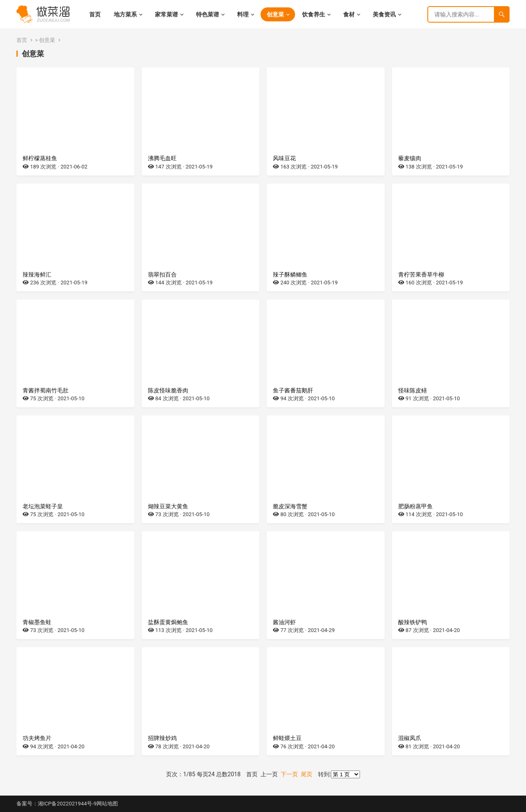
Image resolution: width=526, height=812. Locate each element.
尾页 (307, 774)
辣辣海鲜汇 (37, 275)
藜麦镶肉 (410, 158)
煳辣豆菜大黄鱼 (168, 506)
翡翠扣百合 (162, 275)
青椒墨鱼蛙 (37, 622)
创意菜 (47, 40)
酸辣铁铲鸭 (413, 622)
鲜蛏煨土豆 (287, 738)
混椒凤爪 (410, 738)
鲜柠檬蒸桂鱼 (40, 158)
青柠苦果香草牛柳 (421, 275)
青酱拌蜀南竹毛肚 (46, 390)
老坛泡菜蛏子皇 (43, 506)
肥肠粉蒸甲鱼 (415, 506)
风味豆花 (284, 158)
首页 (22, 40)
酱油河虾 (284, 622)
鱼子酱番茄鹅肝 (293, 390)
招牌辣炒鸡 (162, 738)
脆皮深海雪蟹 (290, 506)
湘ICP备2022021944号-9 (67, 804)
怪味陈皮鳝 (413, 390)
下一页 (289, 774)
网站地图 (107, 804)
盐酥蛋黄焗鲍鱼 (168, 622)
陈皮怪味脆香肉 (168, 390)
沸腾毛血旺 (162, 158)
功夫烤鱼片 (37, 738)
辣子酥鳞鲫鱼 (290, 275)
